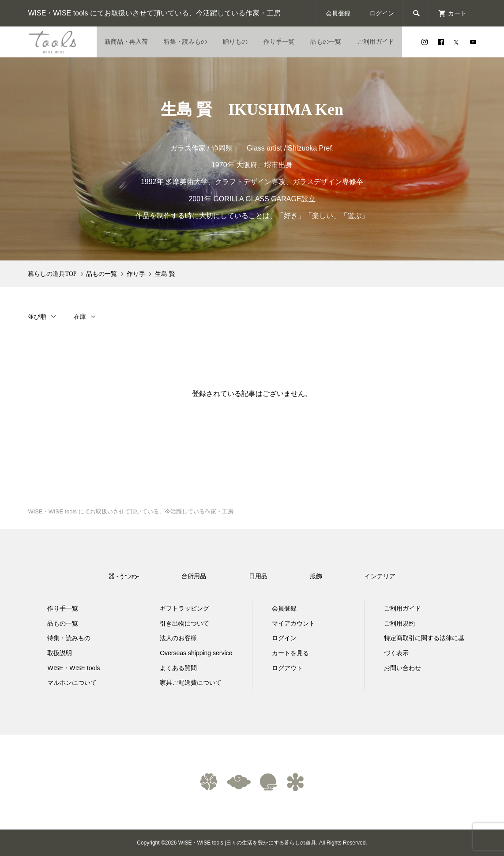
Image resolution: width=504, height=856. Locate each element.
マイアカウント (293, 623)
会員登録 (338, 13)
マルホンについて (72, 683)
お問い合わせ (402, 668)
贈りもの (235, 41)
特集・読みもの (185, 41)
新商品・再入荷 (126, 41)
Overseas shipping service (196, 653)
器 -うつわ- (124, 576)
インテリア (380, 576)
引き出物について (184, 623)
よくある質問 (178, 668)
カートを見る (290, 653)
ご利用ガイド (376, 41)
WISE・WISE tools (73, 668)
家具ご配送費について (191, 683)
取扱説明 (60, 653)
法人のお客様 (178, 638)
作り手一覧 (279, 41)
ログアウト (287, 668)
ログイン (382, 13)
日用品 (258, 576)
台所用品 (194, 576)
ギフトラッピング (184, 608)
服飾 (316, 576)
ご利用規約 (399, 623)
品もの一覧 (326, 41)
